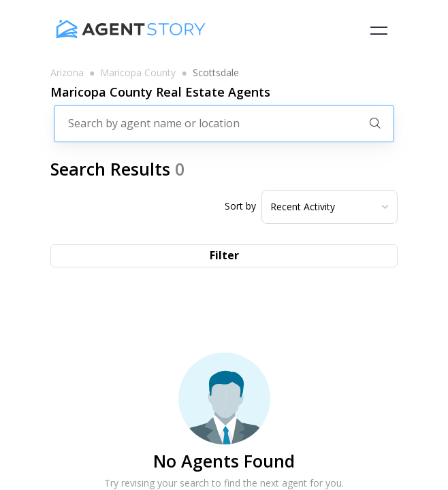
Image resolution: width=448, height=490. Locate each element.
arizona (67, 73)
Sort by (240, 206)
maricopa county (138, 73)
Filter (224, 255)
